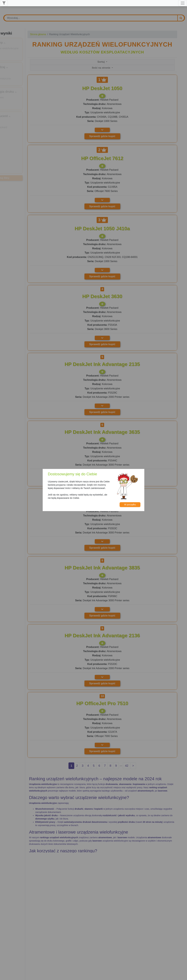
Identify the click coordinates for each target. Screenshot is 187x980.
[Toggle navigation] (183, 3)
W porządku (130, 505)
